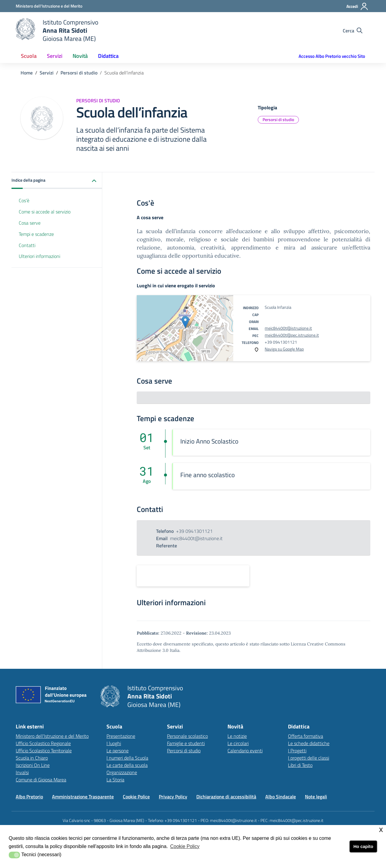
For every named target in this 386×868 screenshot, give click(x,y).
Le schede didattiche (309, 743)
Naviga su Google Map (284, 349)
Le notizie (237, 736)
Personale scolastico (187, 736)
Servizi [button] (55, 56)
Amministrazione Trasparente (83, 797)
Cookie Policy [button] (185, 846)
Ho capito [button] (363, 847)
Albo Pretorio (29, 797)
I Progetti (297, 751)
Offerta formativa (306, 736)
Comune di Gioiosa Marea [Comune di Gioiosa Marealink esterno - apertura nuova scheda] (41, 780)
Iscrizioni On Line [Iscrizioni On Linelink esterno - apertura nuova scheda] (33, 765)
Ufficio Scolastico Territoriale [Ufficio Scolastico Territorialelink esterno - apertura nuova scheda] (44, 751)
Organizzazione (122, 772)
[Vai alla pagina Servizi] (47, 73)
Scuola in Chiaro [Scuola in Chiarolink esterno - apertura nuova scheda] (32, 758)
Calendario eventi (245, 751)
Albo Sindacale (281, 797)
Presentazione (121, 736)
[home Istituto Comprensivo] (57, 30)
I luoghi (114, 743)
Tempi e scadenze (36, 234)
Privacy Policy (173, 797)
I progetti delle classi (309, 758)
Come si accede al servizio (45, 212)
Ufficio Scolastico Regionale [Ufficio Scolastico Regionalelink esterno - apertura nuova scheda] (43, 743)
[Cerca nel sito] (353, 31)
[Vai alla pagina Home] (27, 73)
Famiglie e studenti (186, 743)
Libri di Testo (300, 765)
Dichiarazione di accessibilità (226, 797)
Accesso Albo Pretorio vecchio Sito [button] (332, 56)
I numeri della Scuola (127, 758)
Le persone (118, 751)
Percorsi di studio (184, 751)
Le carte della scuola (127, 765)
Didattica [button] (108, 56)
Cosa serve (30, 223)
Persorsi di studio (278, 119)
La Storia (115, 780)
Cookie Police (136, 797)
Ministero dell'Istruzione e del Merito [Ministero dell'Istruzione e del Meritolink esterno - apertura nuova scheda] (52, 736)
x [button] (381, 829)
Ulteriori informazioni (39, 256)
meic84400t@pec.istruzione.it (292, 335)
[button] (57, 181)
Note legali (316, 797)
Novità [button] (80, 56)
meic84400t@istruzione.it (288, 328)
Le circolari (238, 743)
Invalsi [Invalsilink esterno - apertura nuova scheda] (22, 772)
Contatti (27, 245)
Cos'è (24, 200)
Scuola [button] (29, 56)
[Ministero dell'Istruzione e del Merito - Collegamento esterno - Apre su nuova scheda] (49, 6)
